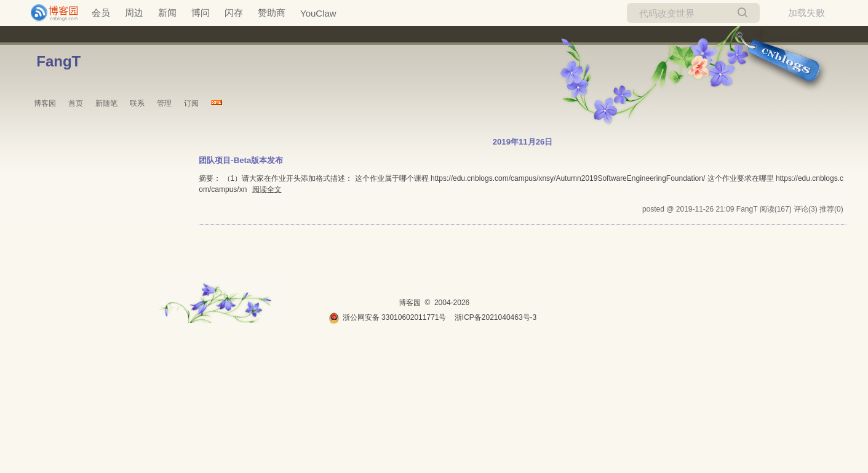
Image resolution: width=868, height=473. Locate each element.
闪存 (234, 13)
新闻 (167, 13)
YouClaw (318, 13)
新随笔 (106, 103)
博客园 (45, 103)
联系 (137, 103)
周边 (134, 13)
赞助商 (272, 13)
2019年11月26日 (523, 142)
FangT (58, 61)
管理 (164, 103)
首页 (76, 103)
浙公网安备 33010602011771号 (388, 317)
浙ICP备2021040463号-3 (496, 317)
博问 (201, 13)
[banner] (49, 13)
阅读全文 (267, 189)
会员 (101, 13)
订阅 (191, 103)
